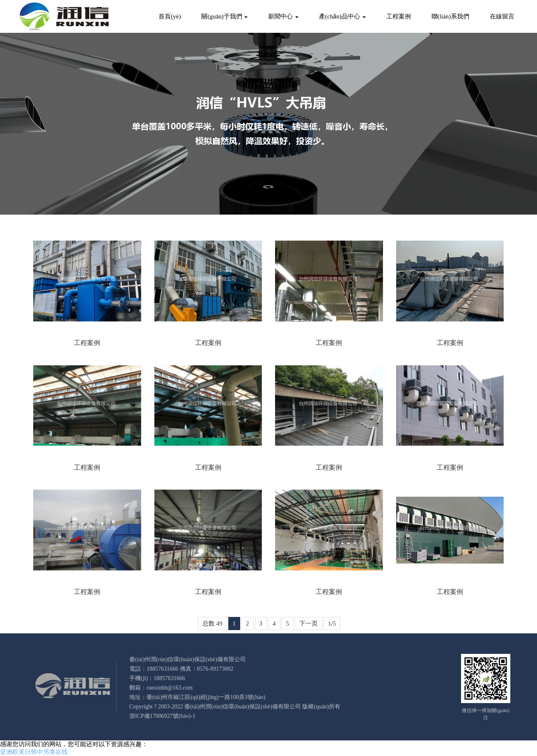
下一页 (309, 624)
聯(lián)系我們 (450, 16)
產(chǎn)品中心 (342, 16)
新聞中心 (283, 16)
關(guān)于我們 (224, 16)
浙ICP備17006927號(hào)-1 (162, 716)
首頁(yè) (170, 16)
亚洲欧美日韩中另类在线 (34, 752)
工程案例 (399, 16)
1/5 (332, 624)
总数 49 (212, 624)
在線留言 (502, 16)
